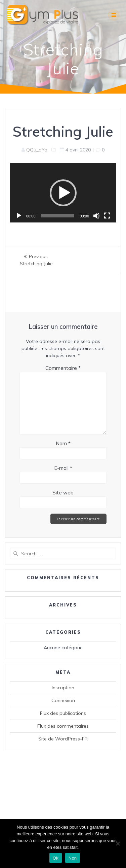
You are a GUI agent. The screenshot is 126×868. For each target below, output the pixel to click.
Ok (56, 858)
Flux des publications (63, 713)
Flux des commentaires (63, 726)
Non (73, 858)
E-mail (63, 468)
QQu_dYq (37, 150)
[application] (63, 193)
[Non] (118, 843)
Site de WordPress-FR (63, 739)
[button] (63, 193)
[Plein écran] (107, 216)
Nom (63, 443)
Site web (63, 493)
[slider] (58, 216)
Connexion (63, 700)
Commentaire (63, 368)
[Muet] (96, 216)
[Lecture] (19, 216)
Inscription (63, 688)
